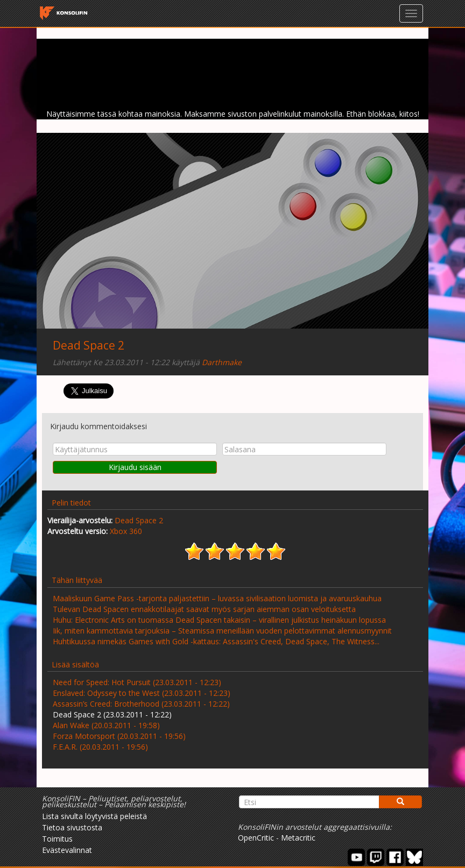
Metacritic (298, 838)
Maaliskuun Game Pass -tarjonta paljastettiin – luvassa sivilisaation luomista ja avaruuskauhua (217, 598)
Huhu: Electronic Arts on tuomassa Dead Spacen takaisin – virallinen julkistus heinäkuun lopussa (219, 620)
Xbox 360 (126, 531)
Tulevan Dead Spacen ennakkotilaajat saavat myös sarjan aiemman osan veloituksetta (204, 609)
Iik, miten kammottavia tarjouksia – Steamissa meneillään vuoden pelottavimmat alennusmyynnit (222, 631)
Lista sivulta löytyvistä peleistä (94, 816)
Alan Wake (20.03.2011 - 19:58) (106, 725)
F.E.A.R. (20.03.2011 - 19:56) (100, 747)
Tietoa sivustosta (72, 827)
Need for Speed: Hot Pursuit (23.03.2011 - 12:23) (137, 682)
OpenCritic (256, 838)
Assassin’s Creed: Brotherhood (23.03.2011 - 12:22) (141, 704)
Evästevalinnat (67, 850)
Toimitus (57, 839)
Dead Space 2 (89, 345)
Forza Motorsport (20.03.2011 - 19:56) (119, 736)
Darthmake (222, 362)
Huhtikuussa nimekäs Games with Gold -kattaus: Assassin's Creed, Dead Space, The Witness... (216, 641)
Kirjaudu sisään (135, 467)
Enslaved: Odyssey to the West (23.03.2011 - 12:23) (142, 693)
